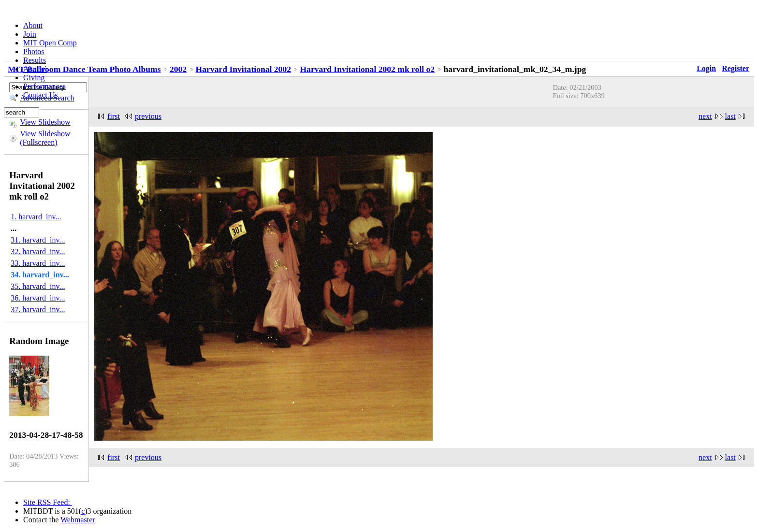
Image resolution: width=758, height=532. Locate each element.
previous (148, 457)
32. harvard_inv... (38, 252)
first (114, 457)
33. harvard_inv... (38, 263)
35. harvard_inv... (38, 286)
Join (30, 34)
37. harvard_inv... (38, 309)
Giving (34, 78)
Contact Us (41, 95)
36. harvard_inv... (38, 298)
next (705, 116)
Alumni (35, 69)
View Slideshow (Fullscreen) (45, 138)
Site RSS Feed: (48, 502)
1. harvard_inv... (36, 217)
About (33, 25)
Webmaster (78, 520)
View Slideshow (45, 122)
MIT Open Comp (50, 43)
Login (706, 68)
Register (736, 68)
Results (35, 60)
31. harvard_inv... (38, 240)
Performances (44, 86)
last (730, 116)
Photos (34, 51)
